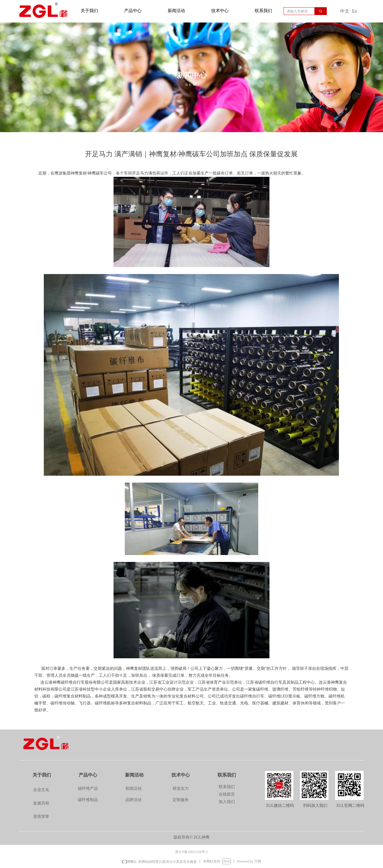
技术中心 (220, 11)
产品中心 (133, 11)
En (355, 11)
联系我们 (263, 11)
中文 (345, 11)
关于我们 (89, 11)
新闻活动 (176, 11)
